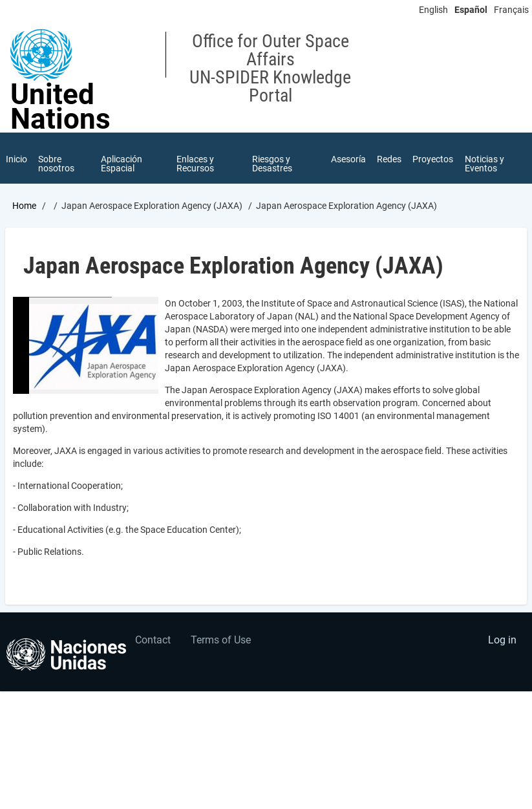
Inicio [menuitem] (16, 159)
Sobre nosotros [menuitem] (57, 164)
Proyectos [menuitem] (433, 159)
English (433, 10)
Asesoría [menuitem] (348, 159)
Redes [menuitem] (389, 159)
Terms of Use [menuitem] (221, 641)
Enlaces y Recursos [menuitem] (195, 164)
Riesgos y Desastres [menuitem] (272, 164)
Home (24, 206)
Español (471, 10)
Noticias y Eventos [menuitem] (485, 164)
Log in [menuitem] (502, 641)
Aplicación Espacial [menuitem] (122, 164)
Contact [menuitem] (153, 641)
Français (511, 10)
